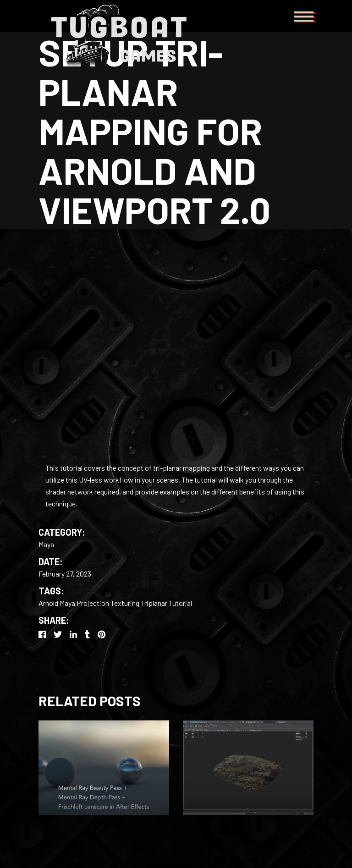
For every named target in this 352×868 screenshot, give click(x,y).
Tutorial (180, 603)
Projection (93, 603)
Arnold (48, 603)
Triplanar (154, 603)
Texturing (125, 603)
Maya (46, 544)
